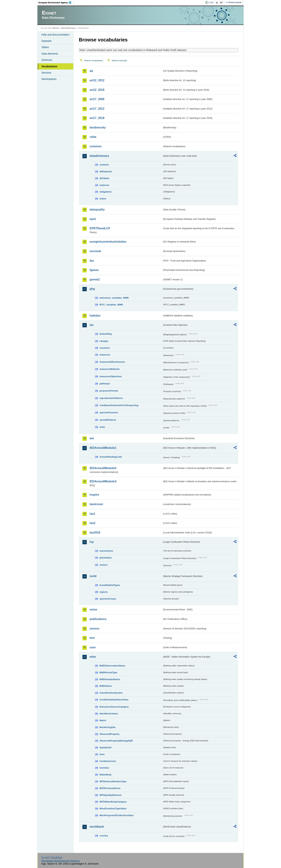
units (102, 427)
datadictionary (99, 156)
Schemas (47, 60)
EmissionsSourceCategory (114, 707)
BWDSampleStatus (110, 679)
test (92, 638)
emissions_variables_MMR (114, 298)
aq (91, 71)
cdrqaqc (104, 341)
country (104, 836)
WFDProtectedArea (110, 788)
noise (93, 610)
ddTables (104, 178)
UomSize (104, 768)
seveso (94, 629)
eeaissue (104, 185)
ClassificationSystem (111, 693)
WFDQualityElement (110, 795)
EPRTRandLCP (100, 228)
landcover (96, 504)
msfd (93, 576)
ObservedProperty (109, 734)
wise (93, 657)
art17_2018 (97, 118)
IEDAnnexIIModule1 (103, 448)
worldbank (97, 827)
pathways (105, 384)
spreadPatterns (108, 420)
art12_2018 (97, 90)
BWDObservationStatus (112, 666)
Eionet (55, 28)
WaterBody (105, 775)
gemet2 (95, 279)
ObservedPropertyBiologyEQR (116, 741)
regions (104, 592)
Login (211, 2)
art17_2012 (97, 109)
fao (92, 261)
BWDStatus (106, 686)
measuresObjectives (111, 376)
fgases (94, 270)
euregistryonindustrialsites (108, 242)
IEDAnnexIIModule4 (103, 481)
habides (95, 316)
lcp (92, 542)
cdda (93, 137)
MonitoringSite (108, 727)
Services (46, 73)
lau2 (92, 523)
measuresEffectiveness (112, 362)
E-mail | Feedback (52, 857)
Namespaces (49, 79)
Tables (45, 47)
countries (105, 348)
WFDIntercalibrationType (113, 781)
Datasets (47, 41)
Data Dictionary (68, 28)
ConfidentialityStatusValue (114, 700)
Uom (102, 754)
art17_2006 (97, 99)
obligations (106, 192)
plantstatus (106, 558)
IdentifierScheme (109, 714)
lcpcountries (106, 551)
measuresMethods (109, 369)
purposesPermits (109, 391)
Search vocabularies (94, 60)
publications (98, 619)
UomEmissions (108, 761)
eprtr (93, 219)
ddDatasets (106, 171)
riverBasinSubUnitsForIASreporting (119, 405)
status (103, 199)
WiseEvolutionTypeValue (113, 809)
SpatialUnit (105, 747)
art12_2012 (97, 80)
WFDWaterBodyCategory (113, 802)
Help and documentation (55, 35)
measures (105, 355)
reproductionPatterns (111, 398)
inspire (94, 495)
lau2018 (95, 533)
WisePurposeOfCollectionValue (116, 815)
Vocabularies (49, 66)
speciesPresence (109, 412)
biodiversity (98, 127)
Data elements (50, 54)
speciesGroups (108, 599)
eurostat (95, 251)
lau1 (92, 514)
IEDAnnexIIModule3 (103, 468)
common (96, 146)
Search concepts (119, 60)
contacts (104, 165)
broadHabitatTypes (110, 585)
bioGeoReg (106, 334)
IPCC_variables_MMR (111, 305)
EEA (56, 3)
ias (92, 325)
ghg (92, 289)
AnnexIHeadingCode (111, 457)
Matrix (103, 720)
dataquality (97, 210)
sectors (104, 565)
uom (93, 647)
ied (92, 438)
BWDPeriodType (108, 672)
